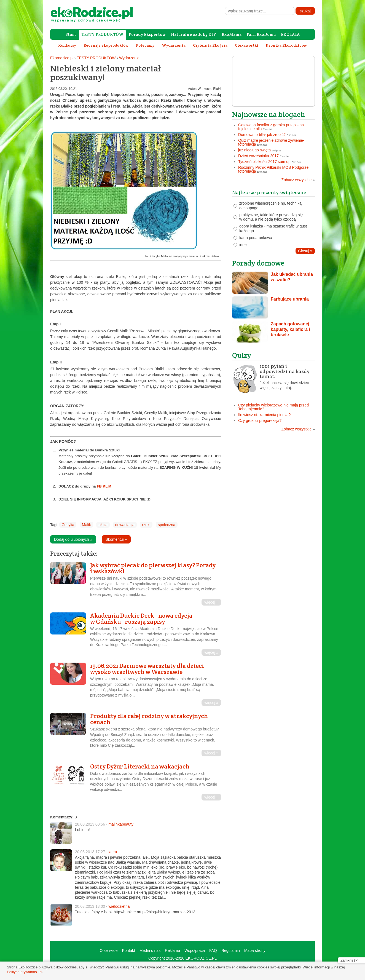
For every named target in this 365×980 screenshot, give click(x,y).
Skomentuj (116, 539)
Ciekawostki (247, 45)
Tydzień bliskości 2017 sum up (264, 162)
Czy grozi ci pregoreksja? (260, 421)
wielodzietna (119, 906)
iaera (113, 852)
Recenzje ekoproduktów (106, 45)
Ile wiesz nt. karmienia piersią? (265, 415)
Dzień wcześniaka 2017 (258, 156)
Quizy (242, 355)
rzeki (146, 525)
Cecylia (68, 525)
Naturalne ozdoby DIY (194, 34)
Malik (86, 525)
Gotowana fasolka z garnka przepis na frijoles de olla (271, 127)
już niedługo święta (254, 150)
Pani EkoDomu (261, 34)
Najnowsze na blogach (269, 114)
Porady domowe (258, 263)
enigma (276, 150)
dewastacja (125, 525)
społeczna (167, 525)
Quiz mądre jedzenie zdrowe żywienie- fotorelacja (271, 142)
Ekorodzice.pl (62, 58)
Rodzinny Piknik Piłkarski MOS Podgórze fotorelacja (273, 169)
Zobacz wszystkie (298, 180)
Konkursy (67, 45)
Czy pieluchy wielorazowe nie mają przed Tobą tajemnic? (273, 407)
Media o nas (150, 950)
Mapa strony (255, 950)
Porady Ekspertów (147, 34)
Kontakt (128, 950)
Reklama (172, 950)
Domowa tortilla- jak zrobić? (262, 135)
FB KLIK (104, 486)
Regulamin (231, 950)
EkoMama (232, 34)
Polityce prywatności (25, 972)
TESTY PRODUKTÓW (102, 34)
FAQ (213, 950)
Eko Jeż (268, 129)
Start (71, 34)
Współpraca (195, 950)
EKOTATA (290, 34)
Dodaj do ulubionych (73, 539)
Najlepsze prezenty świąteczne (269, 192)
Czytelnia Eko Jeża (210, 45)
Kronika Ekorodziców (286, 45)
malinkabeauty (121, 824)
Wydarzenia (129, 58)
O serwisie (108, 950)
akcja (103, 525)
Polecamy (145, 45)
